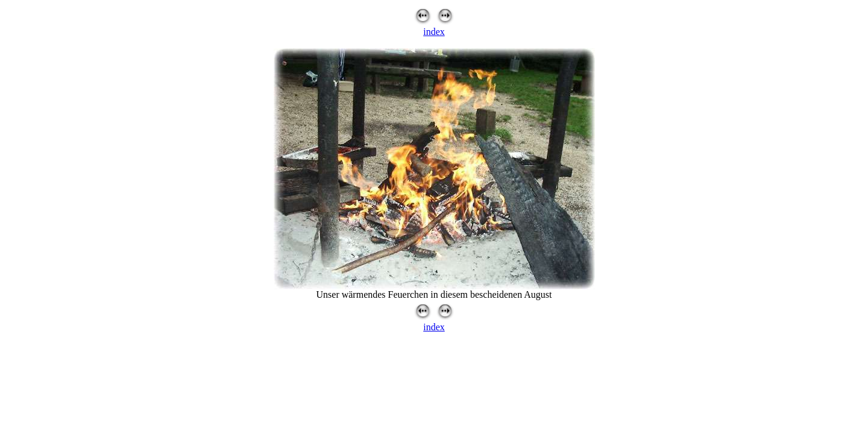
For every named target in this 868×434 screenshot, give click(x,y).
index (434, 32)
